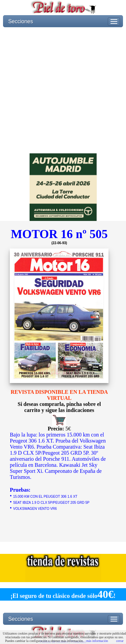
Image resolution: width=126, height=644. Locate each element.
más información (97, 641)
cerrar (120, 641)
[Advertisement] (63, 90)
